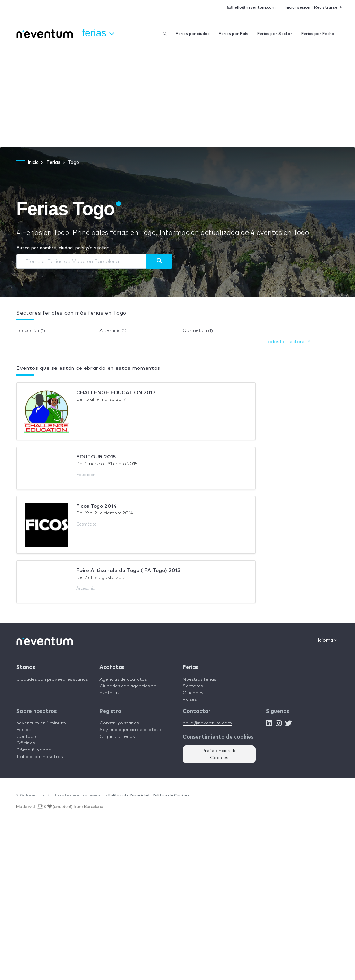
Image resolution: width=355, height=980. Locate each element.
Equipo (24, 730)
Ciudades (193, 693)
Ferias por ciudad (193, 34)
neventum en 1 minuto (41, 723)
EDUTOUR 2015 (96, 457)
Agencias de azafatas (123, 679)
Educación (31, 331)
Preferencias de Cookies (219, 754)
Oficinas (25, 743)
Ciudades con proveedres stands (52, 679)
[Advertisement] (177, 95)
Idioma (327, 640)
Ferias (191, 667)
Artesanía (113, 331)
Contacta (27, 737)
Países (190, 700)
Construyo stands (119, 723)
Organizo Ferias (117, 737)
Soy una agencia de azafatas (131, 730)
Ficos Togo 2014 (97, 506)
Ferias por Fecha (318, 34)
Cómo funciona (34, 750)
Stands (26, 667)
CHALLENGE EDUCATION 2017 (116, 393)
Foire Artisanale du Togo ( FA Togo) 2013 (128, 570)
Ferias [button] (98, 33)
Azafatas (112, 667)
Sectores (193, 686)
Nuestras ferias (199, 679)
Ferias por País (233, 34)
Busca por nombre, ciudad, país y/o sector (62, 248)
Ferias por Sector (275, 34)
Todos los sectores (288, 342)
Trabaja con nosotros (40, 757)
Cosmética (198, 331)
